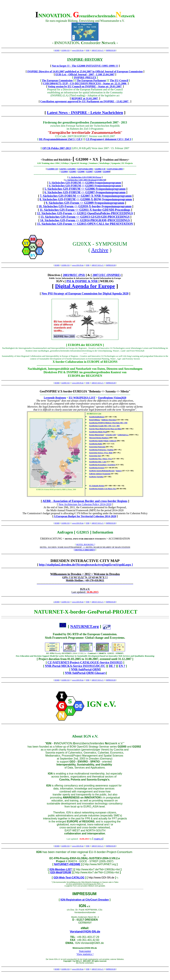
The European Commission (57, 80)
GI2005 (73, 171)
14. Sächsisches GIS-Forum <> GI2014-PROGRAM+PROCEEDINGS (85, 220)
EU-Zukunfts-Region (97, 486)
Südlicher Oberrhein (109, 420)
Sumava (119, 471)
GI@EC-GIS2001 (68, 169)
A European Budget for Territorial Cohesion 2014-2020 (85, 516)
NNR (88, 50)
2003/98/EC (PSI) (74, 275)
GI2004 (64, 171)
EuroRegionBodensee (97, 417)
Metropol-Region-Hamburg (99, 438)
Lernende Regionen (55, 398)
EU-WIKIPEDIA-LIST (82, 398)
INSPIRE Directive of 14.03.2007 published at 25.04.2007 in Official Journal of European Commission (85, 71)
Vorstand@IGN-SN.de (85, 932)
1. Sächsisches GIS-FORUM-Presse (85, 177)
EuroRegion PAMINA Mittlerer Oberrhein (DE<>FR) (108, 423)
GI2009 (106, 171)
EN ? (122, 666)
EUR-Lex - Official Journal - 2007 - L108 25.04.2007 (85, 74)
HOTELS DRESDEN (85, 550)
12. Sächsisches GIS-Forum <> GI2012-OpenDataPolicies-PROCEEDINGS (85, 213)
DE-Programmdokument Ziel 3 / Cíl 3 (61, 139)
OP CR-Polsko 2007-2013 (57, 148)
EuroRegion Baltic (96, 444)
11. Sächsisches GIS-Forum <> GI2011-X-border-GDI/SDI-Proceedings (85, 210)
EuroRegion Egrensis (97, 468)
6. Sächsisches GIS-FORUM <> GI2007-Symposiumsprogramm (85, 192)
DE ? (112, 666)
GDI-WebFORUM (61, 872)
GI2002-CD (100, 169)
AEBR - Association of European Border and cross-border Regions (85, 501)
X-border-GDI (111, 435)
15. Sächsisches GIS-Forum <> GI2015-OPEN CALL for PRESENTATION (85, 224)
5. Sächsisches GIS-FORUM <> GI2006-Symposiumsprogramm (85, 189)
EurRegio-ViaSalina (96, 477)
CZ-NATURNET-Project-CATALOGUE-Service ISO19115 (85, 662)
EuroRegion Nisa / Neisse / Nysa (100, 459)
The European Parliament (91, 80)
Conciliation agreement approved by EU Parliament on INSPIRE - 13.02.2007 (85, 101)
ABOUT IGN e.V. (98, 50)
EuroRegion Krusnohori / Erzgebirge (102, 465)
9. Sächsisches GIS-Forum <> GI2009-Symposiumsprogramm (85, 203)
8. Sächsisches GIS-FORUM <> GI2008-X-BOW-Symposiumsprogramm (86, 199)
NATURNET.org (85, 626)
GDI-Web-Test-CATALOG (69, 878)
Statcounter (85, 951)
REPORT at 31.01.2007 (85, 98)
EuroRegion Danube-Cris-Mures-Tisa (103, 489)
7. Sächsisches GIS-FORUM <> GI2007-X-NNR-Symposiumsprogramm (86, 196)
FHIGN (98, 839)
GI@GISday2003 (115, 169)
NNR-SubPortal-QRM (85, 669)
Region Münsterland (96, 435)
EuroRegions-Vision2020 (112, 398)
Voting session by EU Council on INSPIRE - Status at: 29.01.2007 (85, 86)
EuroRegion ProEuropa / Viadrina (101, 450)
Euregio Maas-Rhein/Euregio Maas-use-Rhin (105, 429)
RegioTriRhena (95, 420)
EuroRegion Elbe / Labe (98, 462)
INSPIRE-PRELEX (85, 77)
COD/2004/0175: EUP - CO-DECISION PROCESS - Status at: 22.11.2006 (85, 83)
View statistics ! (85, 954)
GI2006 (81, 171)
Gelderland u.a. (123, 435)
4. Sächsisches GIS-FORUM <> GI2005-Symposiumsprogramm (85, 186)
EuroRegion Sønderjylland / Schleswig (103, 441)
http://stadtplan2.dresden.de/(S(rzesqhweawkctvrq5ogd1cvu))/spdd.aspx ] (86, 565)
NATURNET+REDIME (67, 864)
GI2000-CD (52, 169)
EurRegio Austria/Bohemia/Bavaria (102, 471)
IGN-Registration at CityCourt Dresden (85, 900)
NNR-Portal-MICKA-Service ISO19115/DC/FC (75, 666)
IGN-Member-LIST (61, 869)
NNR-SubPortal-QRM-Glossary (85, 673)
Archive (100, 250)
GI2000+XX (65, 50)
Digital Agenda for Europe (85, 286)
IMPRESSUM (111, 50)
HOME (57, 50)
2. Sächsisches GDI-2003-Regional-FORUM (85, 180)
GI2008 (98, 171)
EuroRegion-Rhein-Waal (98, 432)
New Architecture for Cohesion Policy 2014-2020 (85, 504)
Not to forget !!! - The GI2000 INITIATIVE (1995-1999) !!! (85, 66)
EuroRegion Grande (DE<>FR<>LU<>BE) (105, 426)
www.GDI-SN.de (78, 50)
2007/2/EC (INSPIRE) (107, 275)
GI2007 (89, 171)
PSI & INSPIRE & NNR (82, 281)
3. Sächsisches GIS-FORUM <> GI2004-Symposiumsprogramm (85, 183)
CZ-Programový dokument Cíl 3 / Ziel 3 (108, 139)
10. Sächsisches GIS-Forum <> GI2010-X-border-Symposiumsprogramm (85, 206)
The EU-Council (119, 80)
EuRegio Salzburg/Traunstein (100, 474)
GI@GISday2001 (85, 169)
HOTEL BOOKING (85, 544)
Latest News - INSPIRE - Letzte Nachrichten (85, 112)
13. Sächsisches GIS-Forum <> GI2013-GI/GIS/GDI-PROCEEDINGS (85, 217)
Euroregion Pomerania (97, 447)
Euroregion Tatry (95, 456)
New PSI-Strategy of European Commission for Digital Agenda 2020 (85, 294)
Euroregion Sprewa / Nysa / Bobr (101, 453)
